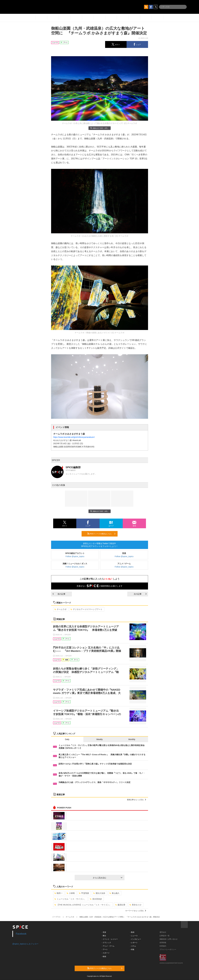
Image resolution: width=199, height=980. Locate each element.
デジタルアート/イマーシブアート (86, 609)
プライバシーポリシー (168, 949)
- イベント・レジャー (110, 939)
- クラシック (106, 943)
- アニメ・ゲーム (108, 946)
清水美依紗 (96, 899)
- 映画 (104, 957)
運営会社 (163, 932)
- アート (105, 949)
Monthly (132, 739)
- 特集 (132, 949)
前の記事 (59, 594)
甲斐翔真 (84, 893)
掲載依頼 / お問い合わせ (169, 939)
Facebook (21, 934)
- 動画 (132, 932)
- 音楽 (104, 932)
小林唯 (71, 893)
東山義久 (114, 893)
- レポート (134, 943)
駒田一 (59, 893)
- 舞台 (104, 936)
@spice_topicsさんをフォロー (25, 944)
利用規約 (163, 946)
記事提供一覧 (165, 936)
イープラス (56, 917)
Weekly (100, 739)
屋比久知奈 (99, 893)
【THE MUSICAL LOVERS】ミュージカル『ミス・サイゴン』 (83, 905)
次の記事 (140, 594)
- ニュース (134, 936)
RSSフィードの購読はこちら (101, 534)
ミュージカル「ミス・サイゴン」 (70, 899)
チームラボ (60, 609)
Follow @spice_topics (75, 556)
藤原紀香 (120, 905)
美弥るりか (136, 905)
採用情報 (163, 943)
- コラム (133, 946)
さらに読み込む (108, 878)
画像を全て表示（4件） (99, 128)
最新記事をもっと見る (136, 800)
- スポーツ (106, 953)
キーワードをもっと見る (136, 911)
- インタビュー (136, 939)
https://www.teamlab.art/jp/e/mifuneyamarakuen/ (74, 437)
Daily (67, 739)
